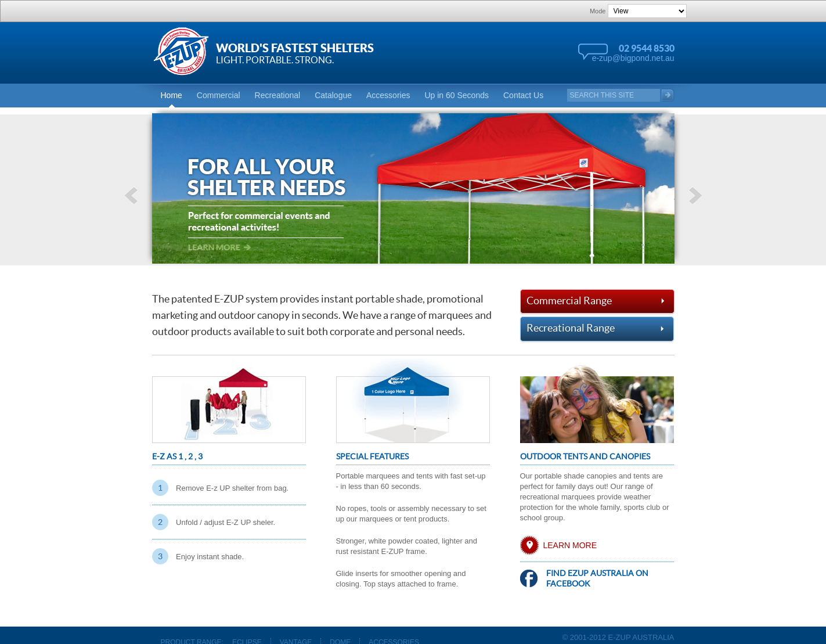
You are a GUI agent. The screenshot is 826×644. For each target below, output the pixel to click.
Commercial (219, 95)
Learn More (570, 545)
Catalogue (333, 95)
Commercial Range (597, 300)
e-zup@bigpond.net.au (633, 58)
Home (172, 95)
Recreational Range (597, 328)
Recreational (278, 95)
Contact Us (523, 95)
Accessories (388, 95)
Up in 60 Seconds (457, 95)
